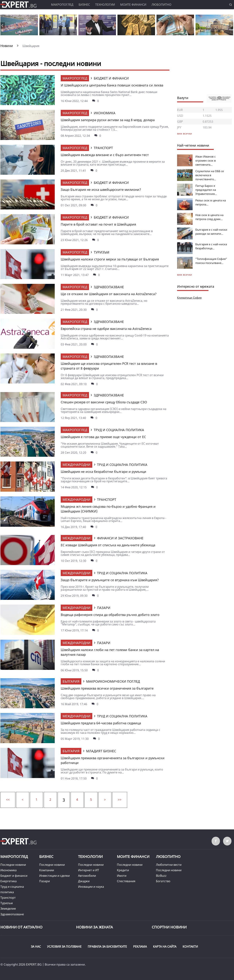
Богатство (163, 881)
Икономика (8, 870)
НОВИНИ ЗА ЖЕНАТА (94, 927)
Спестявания (126, 881)
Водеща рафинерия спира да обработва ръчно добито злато (110, 615)
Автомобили (87, 876)
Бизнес (84, 5)
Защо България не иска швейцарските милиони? (101, 190)
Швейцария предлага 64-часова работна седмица (101, 723)
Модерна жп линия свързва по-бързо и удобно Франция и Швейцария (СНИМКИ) (108, 509)
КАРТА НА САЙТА (165, 947)
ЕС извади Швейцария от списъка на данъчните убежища (108, 545)
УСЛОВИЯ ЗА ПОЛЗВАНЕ (64, 947)
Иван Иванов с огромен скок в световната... (206, 160)
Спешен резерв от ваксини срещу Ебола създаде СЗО (104, 402)
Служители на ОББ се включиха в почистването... (210, 175)
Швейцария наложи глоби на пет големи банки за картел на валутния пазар (110, 652)
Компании (47, 870)
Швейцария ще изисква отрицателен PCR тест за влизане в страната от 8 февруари (109, 366)
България (71, 681)
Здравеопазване (12, 914)
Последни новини (13, 865)
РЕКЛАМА (140, 947)
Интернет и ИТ (89, 870)
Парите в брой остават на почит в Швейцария (98, 224)
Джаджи (84, 881)
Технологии (105, 5)
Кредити (123, 870)
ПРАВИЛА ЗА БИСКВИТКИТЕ (107, 947)
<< (8, 799)
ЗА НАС (36, 947)
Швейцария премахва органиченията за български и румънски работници (113, 760)
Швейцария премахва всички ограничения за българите (107, 688)
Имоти (122, 876)
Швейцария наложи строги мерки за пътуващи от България (110, 259)
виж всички (184, 275)
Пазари (45, 881)
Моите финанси (133, 5)
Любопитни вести (169, 865)
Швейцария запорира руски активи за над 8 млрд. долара (108, 120)
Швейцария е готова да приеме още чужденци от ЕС (103, 437)
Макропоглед (62, 5)
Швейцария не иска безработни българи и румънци (104, 472)
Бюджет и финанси (14, 876)
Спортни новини (169, 927)
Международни (77, 465)
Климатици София (189, 298)
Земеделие (8, 909)
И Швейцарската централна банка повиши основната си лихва (112, 85)
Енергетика (8, 881)
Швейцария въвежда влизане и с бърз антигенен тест (105, 155)
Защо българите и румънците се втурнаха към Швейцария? (110, 580)
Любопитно (162, 5)
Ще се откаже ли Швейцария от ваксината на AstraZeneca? (109, 294)
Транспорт (8, 898)
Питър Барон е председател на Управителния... (206, 190)
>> (120, 799)
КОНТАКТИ (190, 947)
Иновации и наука (91, 887)
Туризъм (7, 903)
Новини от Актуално (21, 927)
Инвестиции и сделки (54, 876)
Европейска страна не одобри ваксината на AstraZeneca (106, 329)
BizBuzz (161, 876)
